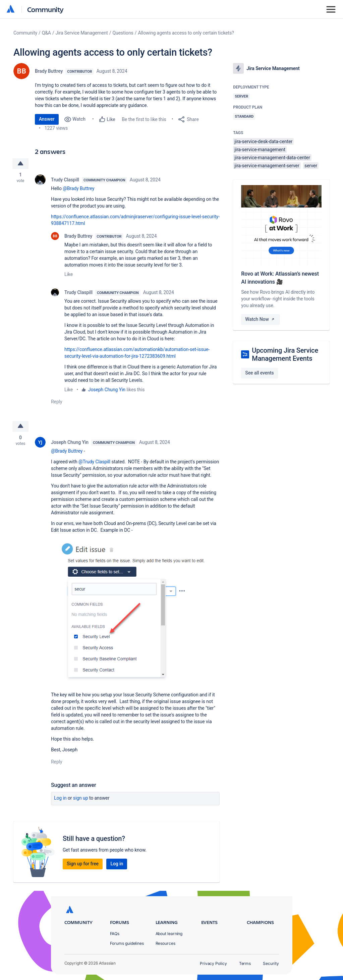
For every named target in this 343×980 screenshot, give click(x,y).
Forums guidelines (127, 943)
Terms (245, 963)
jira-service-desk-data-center (263, 141)
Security (271, 963)
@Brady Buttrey (78, 188)
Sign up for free (83, 864)
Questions (123, 33)
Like (69, 274)
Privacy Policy (213, 963)
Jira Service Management (82, 33)
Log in (60, 798)
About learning (169, 934)
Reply (57, 402)
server (311, 166)
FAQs (115, 934)
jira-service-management (260, 150)
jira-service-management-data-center (272, 158)
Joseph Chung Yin (107, 390)
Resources (165, 943)
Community (45, 9)
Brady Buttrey (49, 71)
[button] (135, 612)
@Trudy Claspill (94, 462)
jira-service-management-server (267, 166)
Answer (47, 119)
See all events (259, 373)
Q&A (46, 33)
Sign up (81, 798)
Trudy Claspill (65, 180)
